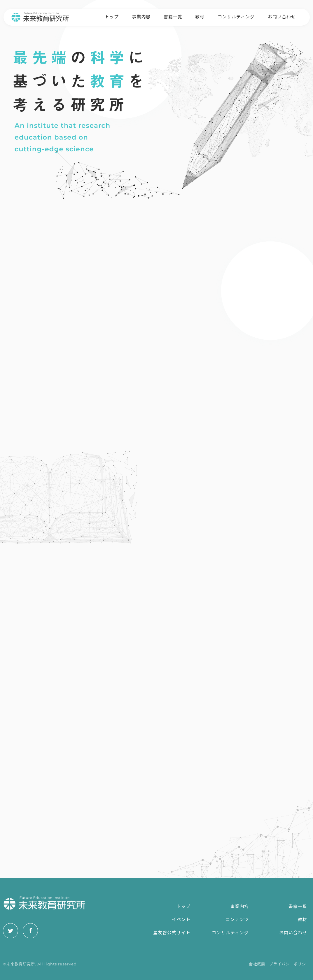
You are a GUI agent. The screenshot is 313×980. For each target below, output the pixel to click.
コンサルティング (236, 16)
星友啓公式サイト (172, 933)
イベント (181, 919)
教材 (200, 16)
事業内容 (141, 16)
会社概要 (257, 964)
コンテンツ (237, 919)
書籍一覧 (173, 16)
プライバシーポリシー (290, 964)
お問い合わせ (282, 16)
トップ (112, 16)
